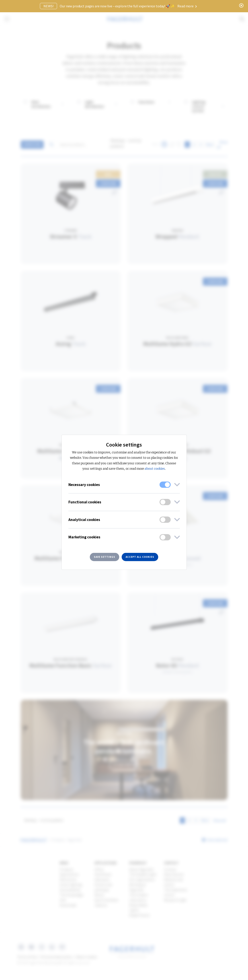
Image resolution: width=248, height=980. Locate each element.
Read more (187, 6)
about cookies (155, 469)
